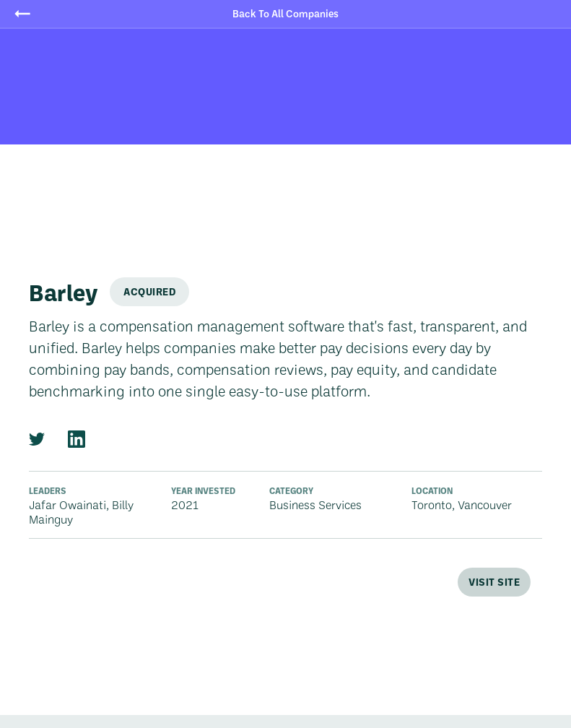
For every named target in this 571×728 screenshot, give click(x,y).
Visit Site (494, 582)
